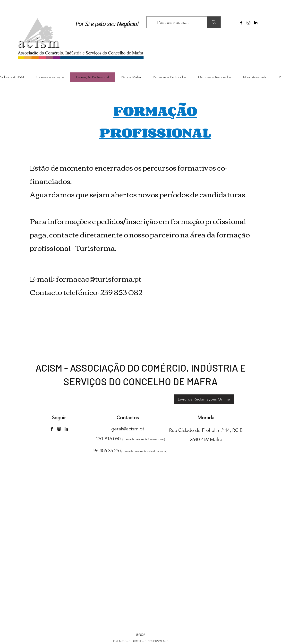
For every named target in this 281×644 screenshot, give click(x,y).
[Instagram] (248, 23)
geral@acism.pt (128, 429)
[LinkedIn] (256, 23)
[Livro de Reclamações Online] (204, 399)
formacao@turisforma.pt (99, 278)
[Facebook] (241, 23)
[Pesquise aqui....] (173, 22)
